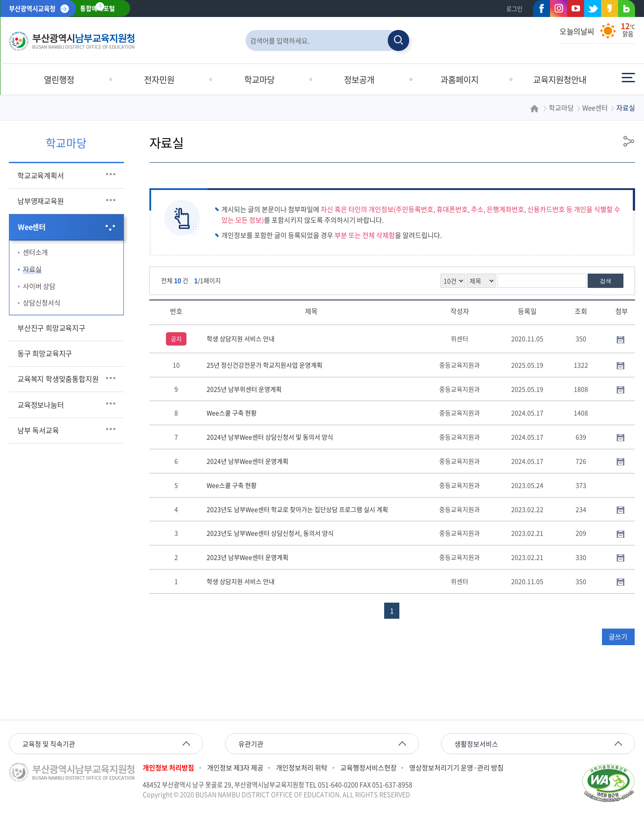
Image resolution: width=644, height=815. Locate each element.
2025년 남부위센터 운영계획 (244, 389)
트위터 (590, 10)
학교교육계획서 (41, 175)
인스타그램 (559, 8)
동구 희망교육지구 (45, 353)
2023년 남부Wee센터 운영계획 (248, 557)
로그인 (514, 9)
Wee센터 (32, 227)
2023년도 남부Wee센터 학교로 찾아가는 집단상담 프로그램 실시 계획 (297, 509)
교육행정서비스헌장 (369, 768)
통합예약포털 (97, 8)
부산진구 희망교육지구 (51, 328)
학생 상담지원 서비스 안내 (241, 338)
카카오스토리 (607, 10)
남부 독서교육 (38, 430)
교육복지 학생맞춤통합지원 (58, 379)
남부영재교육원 (41, 201)
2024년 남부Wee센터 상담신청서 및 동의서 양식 (270, 437)
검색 (606, 281)
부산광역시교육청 (32, 8)
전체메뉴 (628, 78)
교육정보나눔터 (41, 405)
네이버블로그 (624, 10)
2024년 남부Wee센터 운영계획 (248, 461)
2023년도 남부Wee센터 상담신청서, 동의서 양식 (270, 533)
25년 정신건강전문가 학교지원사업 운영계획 (265, 365)
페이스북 (539, 10)
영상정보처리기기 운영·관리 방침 (456, 768)
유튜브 (576, 8)
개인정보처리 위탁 (302, 768)
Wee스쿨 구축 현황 (232, 413)
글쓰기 (618, 637)
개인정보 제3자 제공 (235, 768)
